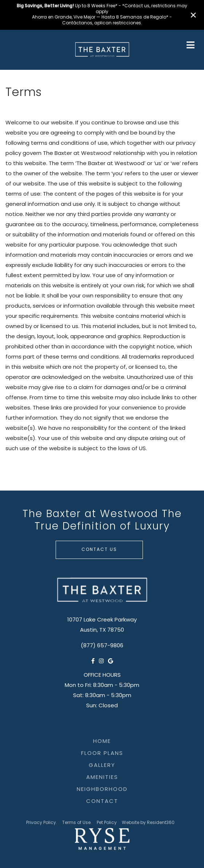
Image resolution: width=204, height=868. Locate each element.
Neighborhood (102, 790)
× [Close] (193, 15)
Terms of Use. (77, 823)
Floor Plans (102, 754)
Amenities (102, 778)
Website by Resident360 (148, 823)
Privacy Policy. (42, 823)
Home (102, 742)
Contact (102, 802)
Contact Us (99, 550)
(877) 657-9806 (102, 646)
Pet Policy (107, 823)
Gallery (102, 766)
